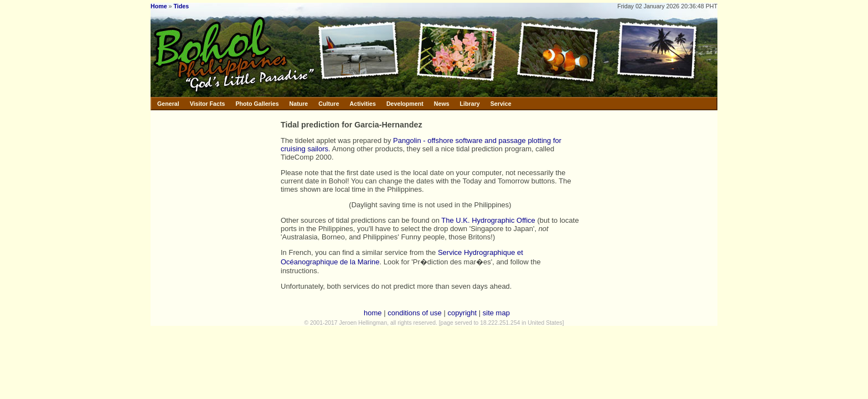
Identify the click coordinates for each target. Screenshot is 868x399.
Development (405, 104)
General (168, 104)
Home (159, 6)
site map (496, 313)
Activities (363, 104)
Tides (181, 6)
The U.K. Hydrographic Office (488, 220)
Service (501, 104)
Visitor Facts (208, 104)
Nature (299, 104)
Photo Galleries (257, 104)
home (373, 313)
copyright (462, 313)
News (442, 104)
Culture (329, 104)
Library (470, 104)
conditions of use (415, 313)
